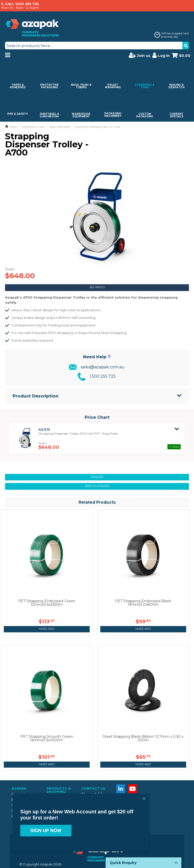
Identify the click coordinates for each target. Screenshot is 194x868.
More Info (47, 629)
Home (13, 127)
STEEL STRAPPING (60, 127)
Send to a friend (97, 486)
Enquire (97, 477)
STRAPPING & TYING (33, 127)
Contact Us (93, 788)
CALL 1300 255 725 (22, 4)
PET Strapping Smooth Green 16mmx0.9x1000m (47, 738)
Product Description (35, 396)
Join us (140, 55)
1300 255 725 (103, 376)
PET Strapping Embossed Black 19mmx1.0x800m (143, 603)
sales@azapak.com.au (103, 367)
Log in (161, 55)
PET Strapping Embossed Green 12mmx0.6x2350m (47, 603)
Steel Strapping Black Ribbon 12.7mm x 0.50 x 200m (143, 738)
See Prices (97, 287)
